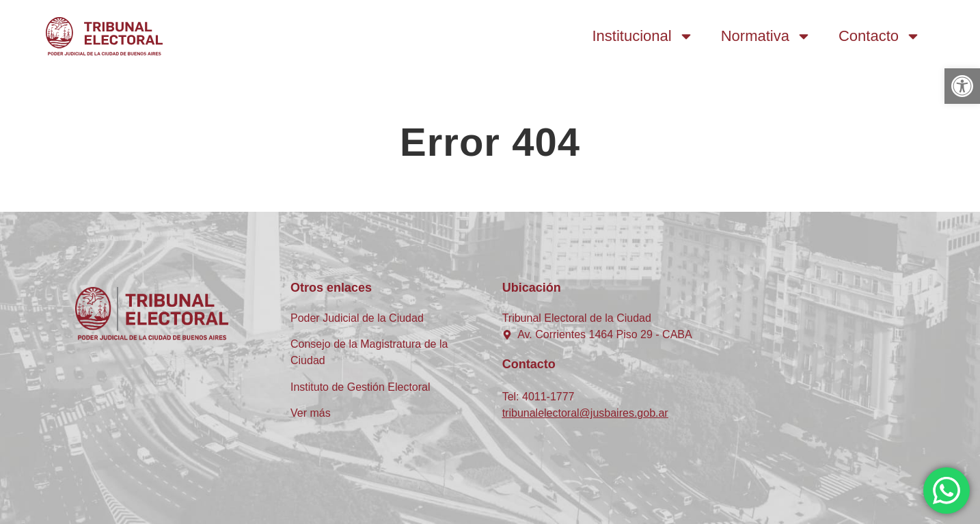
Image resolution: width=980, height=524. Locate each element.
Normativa (766, 36)
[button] (962, 86)
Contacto (880, 36)
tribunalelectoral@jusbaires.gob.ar (585, 413)
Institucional (643, 36)
